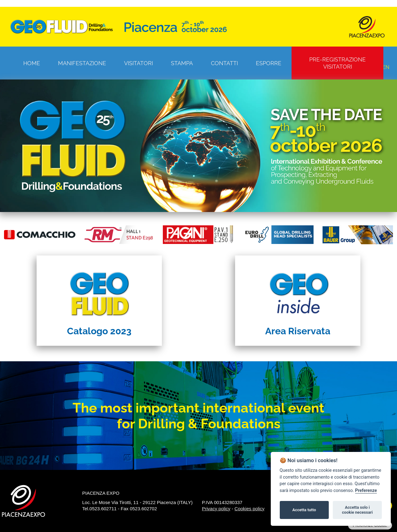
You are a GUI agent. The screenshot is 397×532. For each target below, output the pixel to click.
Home (32, 63)
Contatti (224, 63)
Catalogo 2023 (99, 331)
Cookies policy (250, 509)
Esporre (269, 63)
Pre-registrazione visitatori (337, 63)
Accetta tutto (304, 510)
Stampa (182, 63)
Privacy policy (216, 509)
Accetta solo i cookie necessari (357, 510)
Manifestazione (82, 63)
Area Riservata (298, 331)
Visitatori (138, 63)
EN (386, 67)
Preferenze (366, 491)
